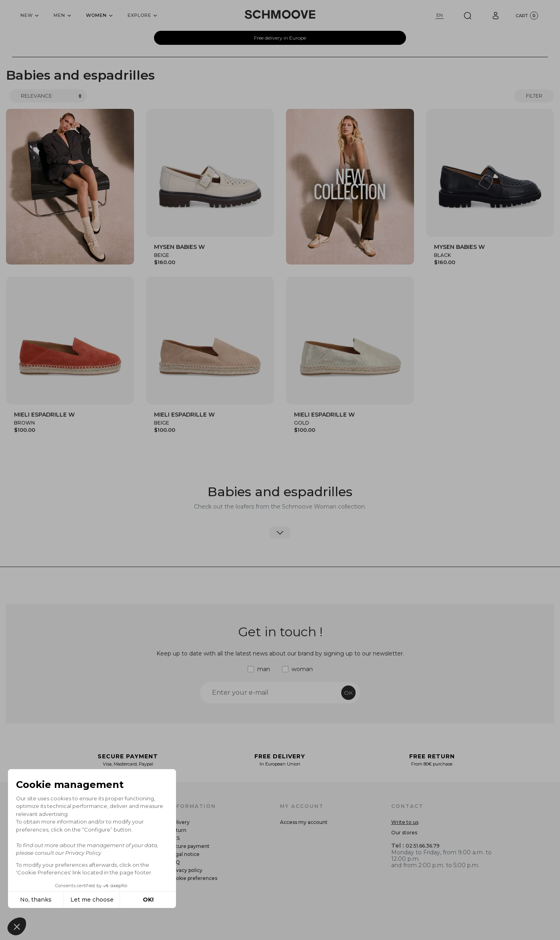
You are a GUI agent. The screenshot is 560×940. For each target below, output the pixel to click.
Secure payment (189, 846)
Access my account (304, 822)
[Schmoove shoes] (280, 14)
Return (178, 830)
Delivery (179, 822)
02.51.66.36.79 (423, 846)
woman (302, 669)
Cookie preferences (193, 878)
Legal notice (184, 854)
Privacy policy (186, 870)
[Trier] (48, 96)
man (264, 669)
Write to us (405, 822)
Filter (534, 96)
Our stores (404, 833)
